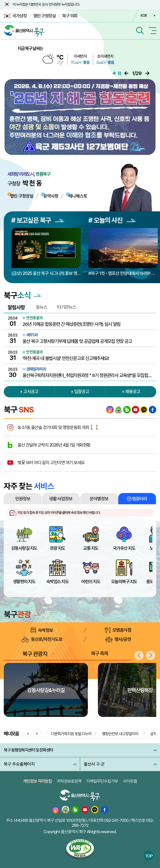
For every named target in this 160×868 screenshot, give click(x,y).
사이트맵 (130, 781)
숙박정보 (42, 630)
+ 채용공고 (131, 391)
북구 (22, 614)
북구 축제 (99, 653)
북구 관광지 (35, 654)
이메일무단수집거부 (102, 781)
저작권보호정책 (69, 781)
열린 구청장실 (45, 16)
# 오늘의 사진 (112, 220)
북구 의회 (70, 16)
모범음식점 (118, 630)
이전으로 (126, 73)
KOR (144, 16)
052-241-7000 (116, 820)
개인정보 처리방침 (37, 781)
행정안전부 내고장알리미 (120, 734)
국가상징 (15, 16)
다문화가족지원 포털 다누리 (71, 734)
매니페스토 (78, 196)
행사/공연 (118, 639)
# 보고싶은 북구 (38, 220)
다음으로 (147, 73)
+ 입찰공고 (80, 391)
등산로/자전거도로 (42, 639)
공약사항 (51, 196)
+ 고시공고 (29, 391)
